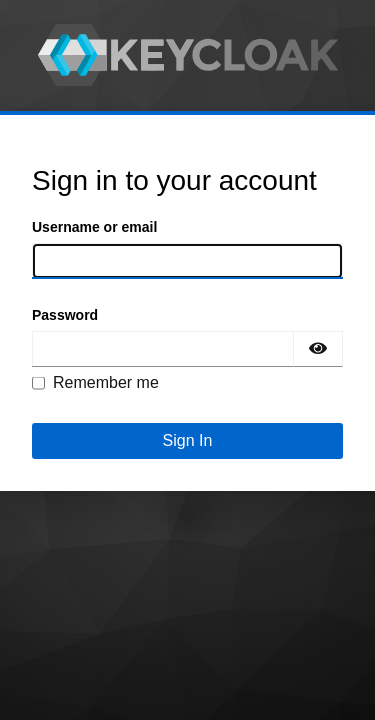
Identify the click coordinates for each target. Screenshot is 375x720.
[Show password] (318, 349)
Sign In (188, 440)
